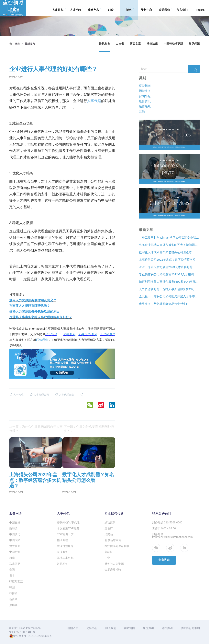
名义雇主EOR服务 (68, 528)
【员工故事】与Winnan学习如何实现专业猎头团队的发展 (169, 238)
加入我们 (182, 8)
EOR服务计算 (65, 534)
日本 (12, 576)
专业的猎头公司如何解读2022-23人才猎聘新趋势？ (169, 274)
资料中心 (147, 8)
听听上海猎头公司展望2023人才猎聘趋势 (166, 267)
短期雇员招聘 (113, 570)
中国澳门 (15, 534)
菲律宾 (13, 593)
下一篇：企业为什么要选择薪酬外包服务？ (89, 429)
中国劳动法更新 (173, 44)
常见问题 (194, 44)
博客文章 (135, 44)
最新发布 (104, 44)
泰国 (12, 570)
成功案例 (110, 522)
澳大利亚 (15, 546)
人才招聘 (77, 8)
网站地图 (129, 628)
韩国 (12, 587)
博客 (130, 8)
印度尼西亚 (16, 581)
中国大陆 (15, 540)
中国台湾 (15, 552)
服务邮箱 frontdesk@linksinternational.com (172, 536)
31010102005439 (38, 636)
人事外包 (59, 8)
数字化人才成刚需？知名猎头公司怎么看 (165, 252)
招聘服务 (145, 91)
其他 (142, 111)
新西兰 (13, 599)
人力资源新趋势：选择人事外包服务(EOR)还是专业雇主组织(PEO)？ (169, 289)
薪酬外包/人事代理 (68, 522)
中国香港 (15, 522)
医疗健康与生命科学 (117, 546)
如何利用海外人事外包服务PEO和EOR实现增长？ (169, 282)
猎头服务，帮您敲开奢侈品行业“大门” (163, 304)
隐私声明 (167, 628)
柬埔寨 (13, 605)
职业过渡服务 (65, 546)
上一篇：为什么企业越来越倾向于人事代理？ (36, 429)
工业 (107, 558)
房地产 (109, 528)
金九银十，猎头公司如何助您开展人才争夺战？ (169, 296)
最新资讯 (145, 101)
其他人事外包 (65, 558)
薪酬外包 (145, 96)
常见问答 (62, 564)
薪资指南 (145, 85)
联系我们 (166, 8)
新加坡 (13, 528)
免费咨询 (164, 560)
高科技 (109, 552)
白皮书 (120, 44)
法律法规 (152, 44)
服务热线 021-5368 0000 (167, 522)
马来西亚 (15, 564)
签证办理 (62, 540)
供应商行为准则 (190, 628)
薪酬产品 (95, 8)
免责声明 (148, 628)
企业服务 (62, 552)
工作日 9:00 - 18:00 (164, 528)
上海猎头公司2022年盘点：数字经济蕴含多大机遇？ (169, 260)
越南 (12, 558)
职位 (111, 8)
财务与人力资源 (114, 564)
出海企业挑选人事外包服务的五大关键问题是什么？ (169, 245)
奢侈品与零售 (113, 540)
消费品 (109, 534)
